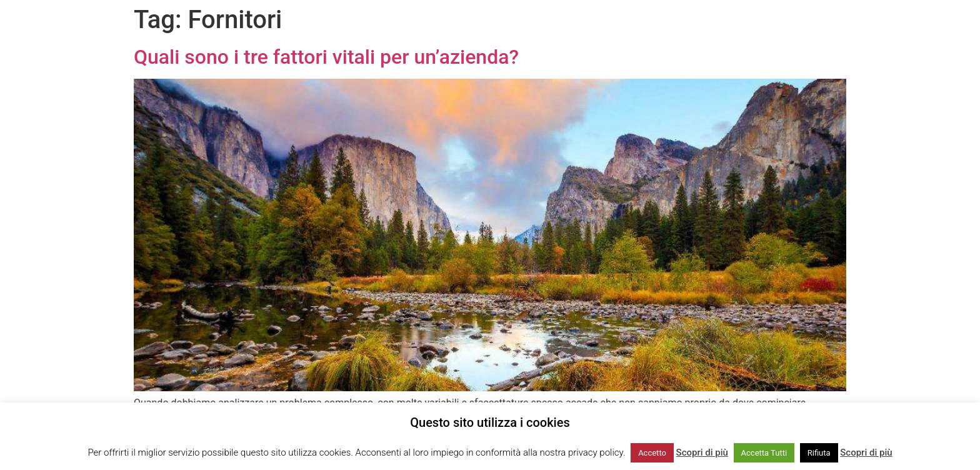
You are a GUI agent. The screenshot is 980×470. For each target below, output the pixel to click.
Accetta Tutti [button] (764, 453)
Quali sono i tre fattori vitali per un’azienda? (326, 57)
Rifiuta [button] (819, 453)
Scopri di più (702, 452)
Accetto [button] (652, 453)
